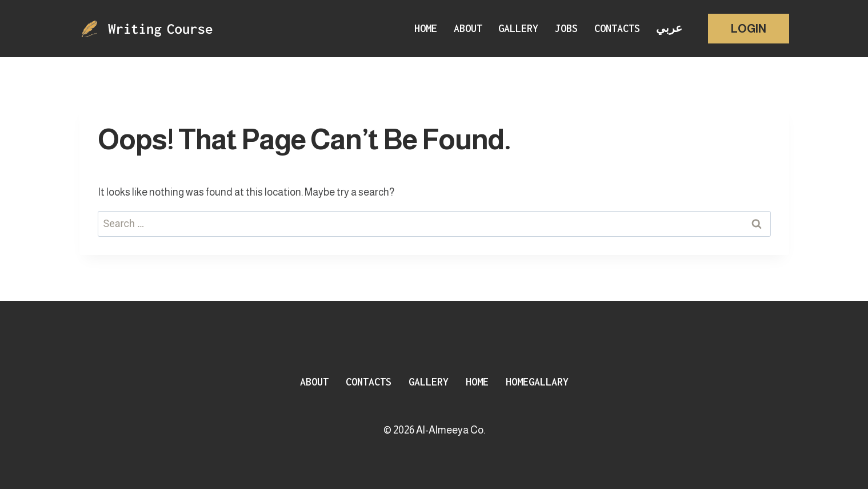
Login (749, 29)
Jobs (566, 28)
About (468, 28)
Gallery (518, 28)
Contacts (617, 28)
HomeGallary (537, 382)
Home (426, 28)
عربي (669, 28)
